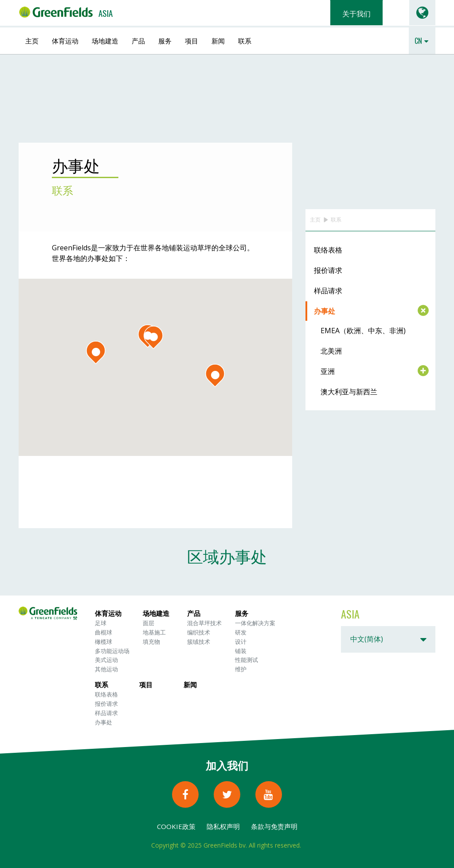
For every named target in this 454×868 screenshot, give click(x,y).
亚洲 (328, 371)
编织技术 (199, 632)
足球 (101, 623)
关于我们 (356, 13)
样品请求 (328, 291)
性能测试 (247, 660)
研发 (241, 632)
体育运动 (65, 40)
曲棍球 (104, 632)
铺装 (241, 651)
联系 (245, 40)
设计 (241, 642)
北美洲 (331, 351)
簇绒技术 (199, 642)
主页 (32, 40)
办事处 (325, 311)
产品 (138, 40)
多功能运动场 (112, 651)
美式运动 (106, 660)
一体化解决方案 (255, 623)
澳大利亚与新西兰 (349, 392)
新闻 (218, 40)
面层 (149, 623)
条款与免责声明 (274, 826)
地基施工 (154, 632)
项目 (192, 40)
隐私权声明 (223, 826)
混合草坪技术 (204, 623)
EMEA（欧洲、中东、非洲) (363, 331)
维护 (241, 669)
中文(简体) (367, 639)
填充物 (151, 642)
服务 (165, 40)
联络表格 (328, 250)
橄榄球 (104, 642)
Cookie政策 (176, 826)
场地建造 (105, 40)
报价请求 (328, 270)
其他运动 (106, 669)
